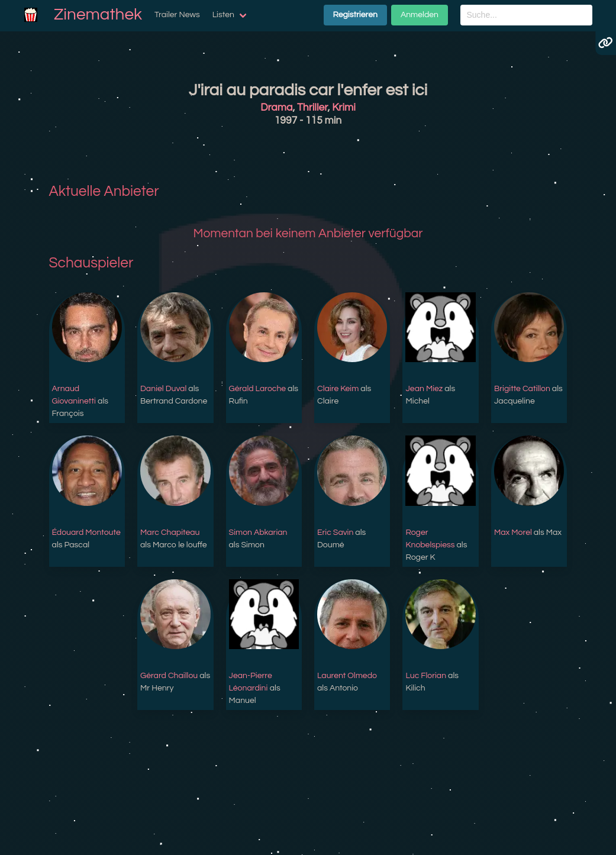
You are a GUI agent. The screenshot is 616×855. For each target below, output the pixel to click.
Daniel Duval (163, 389)
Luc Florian (426, 676)
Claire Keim (338, 389)
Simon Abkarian (258, 533)
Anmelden (420, 15)
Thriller (312, 108)
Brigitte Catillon (522, 389)
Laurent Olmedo (347, 676)
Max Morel (513, 533)
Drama (276, 108)
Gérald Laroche (258, 389)
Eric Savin (335, 533)
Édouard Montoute (86, 533)
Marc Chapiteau (170, 533)
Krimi (344, 108)
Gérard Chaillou (169, 676)
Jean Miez (424, 389)
